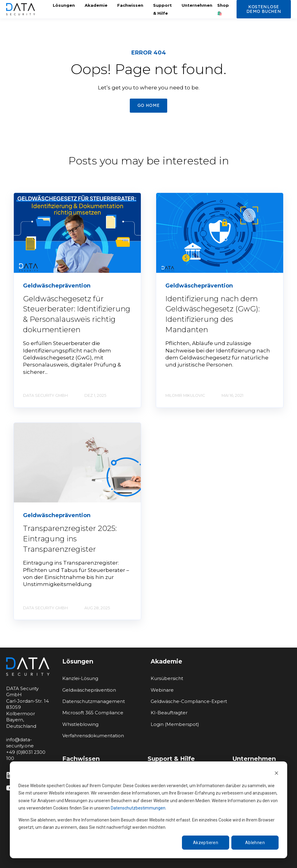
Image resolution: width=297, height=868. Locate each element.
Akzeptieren (206, 843)
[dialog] (148, 810)
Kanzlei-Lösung (80, 679)
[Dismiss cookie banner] (276, 774)
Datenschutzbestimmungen (138, 808)
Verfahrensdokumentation (93, 736)
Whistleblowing (80, 725)
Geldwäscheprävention (89, 690)
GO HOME (149, 105)
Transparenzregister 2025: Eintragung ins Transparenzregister (70, 539)
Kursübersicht (167, 679)
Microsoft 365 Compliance (93, 713)
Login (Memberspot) (175, 725)
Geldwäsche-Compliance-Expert (189, 702)
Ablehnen (255, 843)
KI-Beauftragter (169, 713)
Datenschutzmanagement (94, 702)
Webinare (162, 690)
